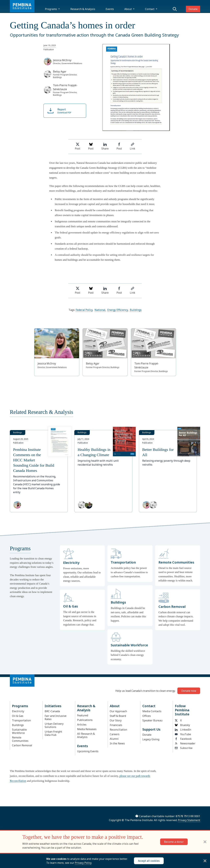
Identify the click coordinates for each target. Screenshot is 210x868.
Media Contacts (152, 711)
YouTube (183, 734)
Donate (193, 9)
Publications (85, 720)
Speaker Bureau (152, 720)
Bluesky (182, 725)
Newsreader (185, 743)
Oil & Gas (18, 716)
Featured (83, 715)
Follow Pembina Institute (182, 710)
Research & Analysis (83, 9)
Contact (150, 9)
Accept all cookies (149, 861)
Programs (51, 9)
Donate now (189, 691)
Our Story (116, 720)
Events (110, 9)
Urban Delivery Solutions (54, 725)
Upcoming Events (88, 751)
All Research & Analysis (86, 735)
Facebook (183, 739)
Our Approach (118, 711)
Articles (82, 725)
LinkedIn (183, 730)
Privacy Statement (189, 820)
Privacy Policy (83, 863)
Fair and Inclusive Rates (56, 717)
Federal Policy (84, 310)
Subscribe (184, 748)
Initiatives (53, 706)
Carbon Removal (22, 745)
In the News (117, 743)
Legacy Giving (151, 739)
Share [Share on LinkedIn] (105, 146)
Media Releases (87, 729)
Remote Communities (20, 739)
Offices (147, 716)
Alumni (114, 739)
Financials (116, 725)
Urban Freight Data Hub (53, 733)
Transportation (21, 720)
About (128, 9)
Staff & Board (118, 716)
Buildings (136, 310)
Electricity (18, 711)
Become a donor (174, 842)
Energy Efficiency (118, 310)
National (100, 310)
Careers (115, 734)
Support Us (151, 729)
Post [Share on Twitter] (78, 146)
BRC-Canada (52, 711)
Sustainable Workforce (19, 731)
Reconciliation (118, 730)
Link (132, 146)
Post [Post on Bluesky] (91, 146)
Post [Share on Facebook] (119, 146)
